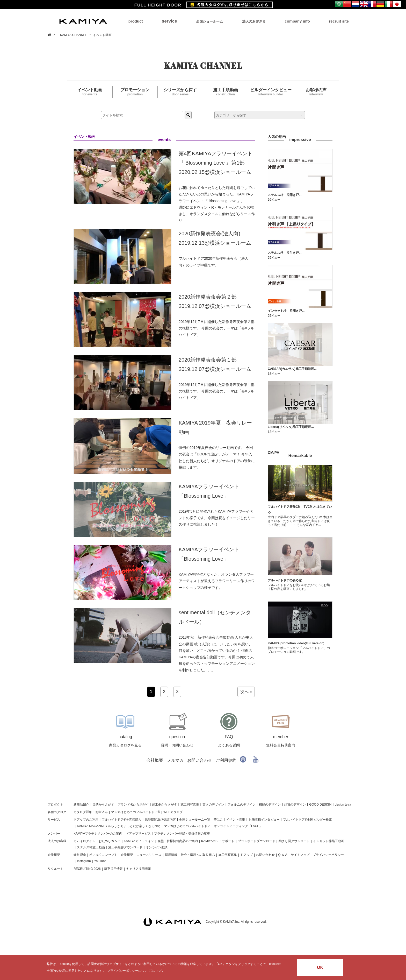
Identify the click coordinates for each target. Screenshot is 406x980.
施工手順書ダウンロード (125, 847)
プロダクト (55, 805)
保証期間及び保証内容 (160, 820)
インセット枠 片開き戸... (286, 311)
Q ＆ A (283, 855)
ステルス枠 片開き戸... (285, 195)
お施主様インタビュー (264, 820)
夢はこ (218, 820)
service (169, 21)
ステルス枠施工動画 (91, 847)
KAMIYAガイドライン (139, 841)
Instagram (84, 861)
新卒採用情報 (113, 869)
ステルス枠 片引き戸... (285, 253)
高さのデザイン (213, 805)
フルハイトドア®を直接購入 (122, 820)
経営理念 (80, 855)
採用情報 (171, 855)
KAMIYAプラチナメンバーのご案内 (98, 834)
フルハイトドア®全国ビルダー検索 (307, 820)
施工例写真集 (190, 805)
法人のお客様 (57, 841)
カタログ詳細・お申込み (91, 812)
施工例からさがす (164, 805)
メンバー (54, 834)
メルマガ (175, 760)
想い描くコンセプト (103, 855)
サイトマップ (300, 855)
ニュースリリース (149, 855)
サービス (54, 820)
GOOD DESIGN (320, 805)
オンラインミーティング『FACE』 (238, 826)
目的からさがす (103, 805)
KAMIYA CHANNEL (74, 35)
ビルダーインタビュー (271, 92)
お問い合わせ (200, 760)
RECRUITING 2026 (87, 869)
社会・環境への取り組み (198, 855)
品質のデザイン (295, 805)
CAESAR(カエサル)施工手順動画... (292, 369)
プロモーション (135, 92)
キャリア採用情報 (139, 869)
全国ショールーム (209, 21)
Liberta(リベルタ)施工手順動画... (291, 427)
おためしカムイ (110, 841)
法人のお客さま (254, 21)
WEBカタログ (173, 812)
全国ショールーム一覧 (195, 820)
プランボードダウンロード (257, 841)
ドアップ (247, 855)
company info (297, 21)
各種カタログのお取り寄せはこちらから (230, 5)
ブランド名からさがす (133, 805)
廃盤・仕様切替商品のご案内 (178, 841)
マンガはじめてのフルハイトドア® (136, 812)
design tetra (343, 805)
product (136, 21)
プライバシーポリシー (328, 855)
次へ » (246, 692)
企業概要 (54, 855)
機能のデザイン (270, 805)
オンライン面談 (157, 847)
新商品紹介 (81, 805)
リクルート (55, 869)
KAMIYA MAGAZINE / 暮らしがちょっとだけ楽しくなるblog (119, 826)
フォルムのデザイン (242, 805)
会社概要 (155, 760)
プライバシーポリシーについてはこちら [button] (135, 971)
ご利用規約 (226, 760)
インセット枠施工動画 (329, 841)
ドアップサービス (138, 834)
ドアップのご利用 (86, 820)
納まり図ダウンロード (294, 841)
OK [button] (320, 967)
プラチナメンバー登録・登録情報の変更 (182, 834)
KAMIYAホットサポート (218, 841)
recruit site (339, 21)
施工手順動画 (226, 92)
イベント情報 (236, 820)
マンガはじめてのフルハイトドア (187, 826)
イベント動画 (90, 92)
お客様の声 (316, 92)
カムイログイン (84, 841)
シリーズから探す (180, 92)
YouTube (100, 861)
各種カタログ (57, 812)
